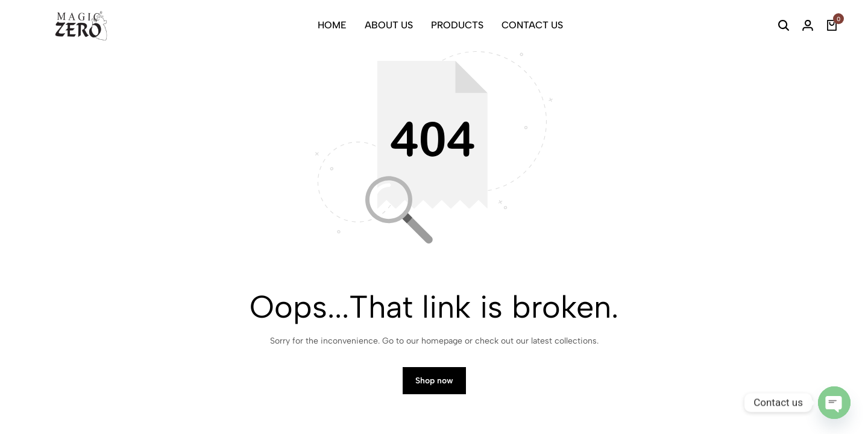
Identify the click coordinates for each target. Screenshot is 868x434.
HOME (332, 25)
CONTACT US (532, 25)
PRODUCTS (457, 25)
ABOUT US (389, 25)
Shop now (434, 384)
